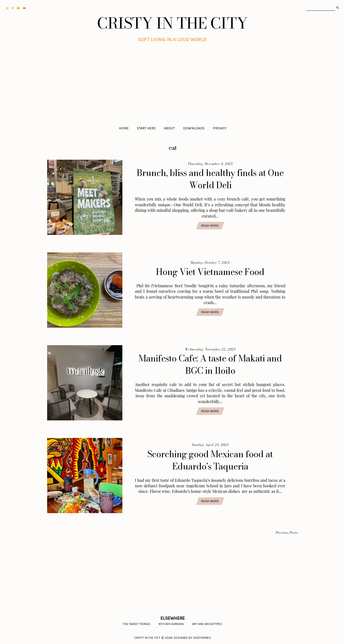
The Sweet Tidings (137, 624)
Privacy (220, 128)
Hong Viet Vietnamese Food (210, 272)
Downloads (194, 128)
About (169, 128)
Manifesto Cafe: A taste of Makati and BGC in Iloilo (210, 364)
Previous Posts (287, 533)
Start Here (146, 128)
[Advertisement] (173, 81)
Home (124, 128)
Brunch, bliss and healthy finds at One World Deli (210, 179)
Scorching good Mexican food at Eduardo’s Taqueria (210, 460)
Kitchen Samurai (171, 624)
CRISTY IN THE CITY (172, 23)
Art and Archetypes (207, 624)
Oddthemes (202, 638)
